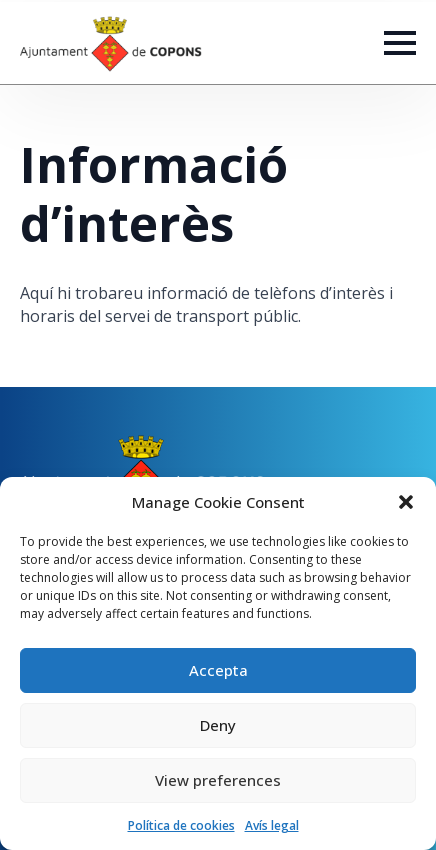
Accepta (218, 670)
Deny (218, 725)
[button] (406, 502)
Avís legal (272, 825)
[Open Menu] (400, 43)
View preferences (218, 780)
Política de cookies (181, 825)
